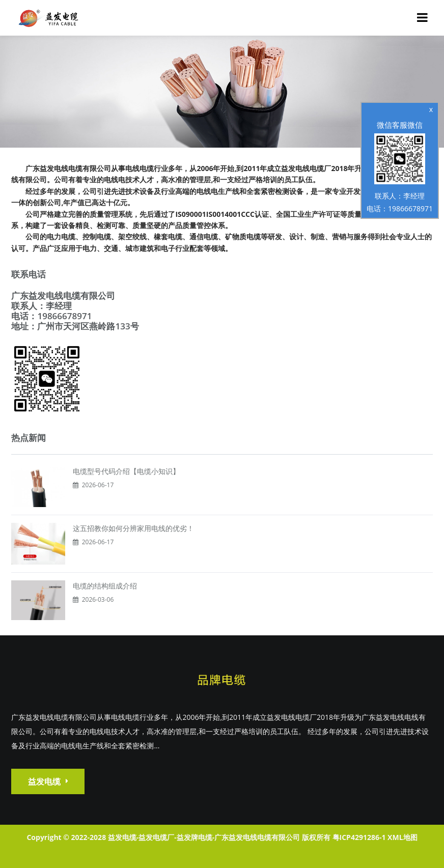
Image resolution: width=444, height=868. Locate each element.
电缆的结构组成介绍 (105, 586)
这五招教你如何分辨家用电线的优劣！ (133, 528)
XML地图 (402, 837)
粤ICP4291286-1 (359, 837)
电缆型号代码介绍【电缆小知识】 (126, 471)
